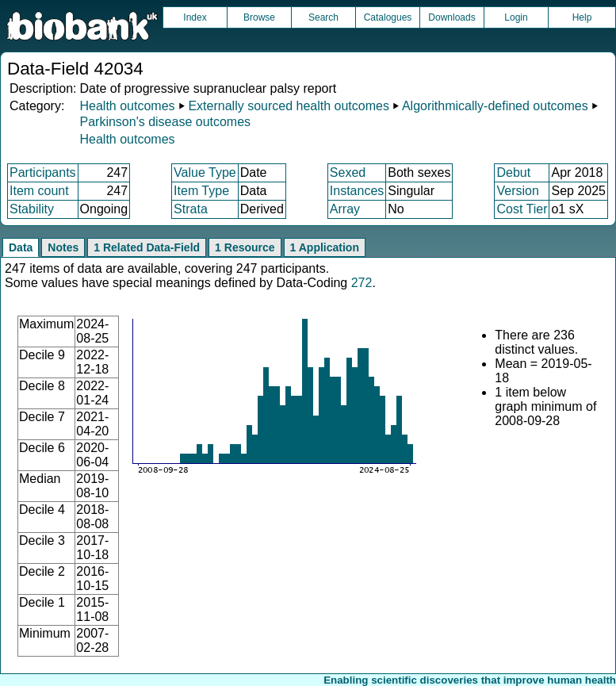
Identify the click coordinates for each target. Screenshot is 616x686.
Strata (191, 209)
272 (362, 283)
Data (21, 247)
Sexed (348, 172)
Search (323, 17)
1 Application (325, 247)
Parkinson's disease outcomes (165, 122)
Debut (513, 172)
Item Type (201, 191)
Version (517, 191)
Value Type (205, 172)
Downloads (451, 17)
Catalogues (388, 17)
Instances (357, 191)
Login (516, 17)
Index (195, 17)
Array (345, 209)
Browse (259, 17)
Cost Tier (522, 209)
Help (582, 17)
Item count (39, 191)
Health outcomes (127, 106)
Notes (63, 247)
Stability (32, 209)
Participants (43, 172)
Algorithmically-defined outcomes (495, 106)
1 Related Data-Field (147, 247)
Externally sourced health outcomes (288, 106)
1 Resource (245, 247)
